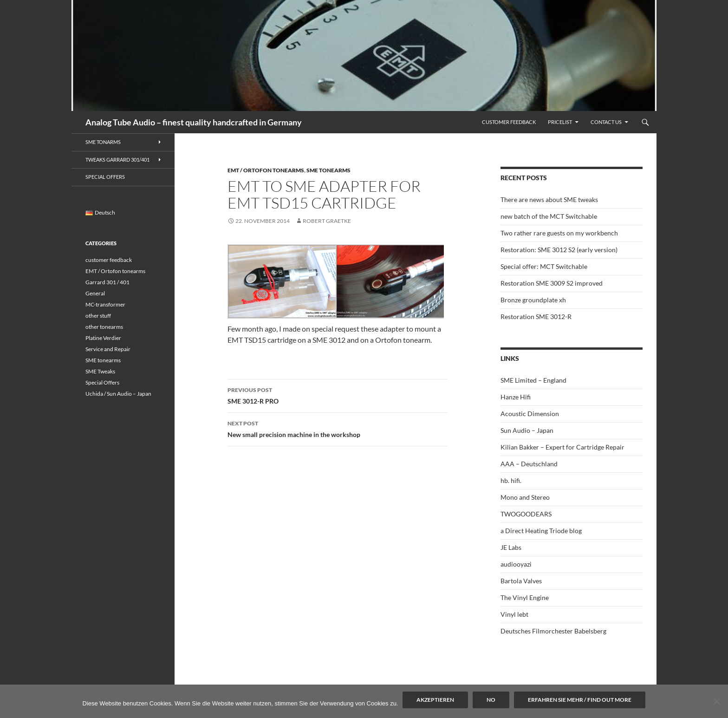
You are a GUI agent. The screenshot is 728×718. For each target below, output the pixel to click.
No (491, 700)
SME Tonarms (103, 142)
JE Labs (511, 547)
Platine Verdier (103, 338)
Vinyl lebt (514, 614)
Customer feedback (509, 122)
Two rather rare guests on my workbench (559, 233)
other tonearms (104, 327)
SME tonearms (328, 170)
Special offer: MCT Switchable (544, 266)
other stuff (98, 316)
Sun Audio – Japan (527, 430)
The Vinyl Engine (525, 597)
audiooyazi (516, 564)
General (95, 293)
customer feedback (109, 260)
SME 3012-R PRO (338, 395)
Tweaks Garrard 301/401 (117, 160)
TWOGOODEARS (526, 514)
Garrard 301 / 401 (107, 282)
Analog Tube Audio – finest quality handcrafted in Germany (194, 122)
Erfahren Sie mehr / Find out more (580, 700)
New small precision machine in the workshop (338, 428)
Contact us (606, 122)
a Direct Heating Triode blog (541, 531)
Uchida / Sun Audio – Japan (118, 394)
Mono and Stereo (525, 497)
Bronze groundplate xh (533, 300)
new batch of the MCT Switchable (549, 216)
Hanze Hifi (516, 397)
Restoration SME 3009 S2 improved (552, 283)
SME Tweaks (100, 371)
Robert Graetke (327, 221)
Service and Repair (108, 349)
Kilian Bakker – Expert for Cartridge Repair (562, 447)
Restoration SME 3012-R (536, 317)
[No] (716, 701)
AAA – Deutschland (529, 464)
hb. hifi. (511, 480)
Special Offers (105, 177)
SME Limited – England (533, 380)
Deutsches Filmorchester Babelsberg (553, 631)
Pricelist (560, 122)
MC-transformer (105, 304)
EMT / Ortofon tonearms (266, 170)
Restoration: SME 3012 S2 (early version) (559, 250)
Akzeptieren (435, 700)
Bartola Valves (521, 581)
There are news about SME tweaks (549, 199)
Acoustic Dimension (530, 414)
